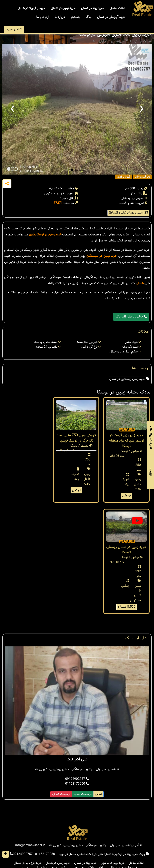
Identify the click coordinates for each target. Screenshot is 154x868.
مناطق (150, 472)
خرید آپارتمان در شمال (111, 17)
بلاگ (89, 17)
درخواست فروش (61, 794)
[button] (72, 170)
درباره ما (60, 17)
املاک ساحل (117, 8)
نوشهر (33, 235)
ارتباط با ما (43, 17)
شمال (140, 283)
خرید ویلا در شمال (92, 8)
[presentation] (12, 109)
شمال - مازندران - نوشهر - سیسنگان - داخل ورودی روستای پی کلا (77, 769)
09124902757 (77, 779)
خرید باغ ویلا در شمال (31, 8)
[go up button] (6, 854)
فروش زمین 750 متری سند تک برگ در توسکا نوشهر (76, 438)
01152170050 (77, 784)
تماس (98, 794)
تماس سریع (14, 29)
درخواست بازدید (83, 794)
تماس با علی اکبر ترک (131, 317)
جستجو (75, 17)
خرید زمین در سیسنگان (102, 256)
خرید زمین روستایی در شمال (129, 379)
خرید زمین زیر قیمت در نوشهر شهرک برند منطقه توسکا (127, 441)
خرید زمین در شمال (63, 8)
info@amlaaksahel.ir (30, 845)
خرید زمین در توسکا (49, 235)
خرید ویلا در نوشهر (113, 863)
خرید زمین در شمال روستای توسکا (126, 550)
